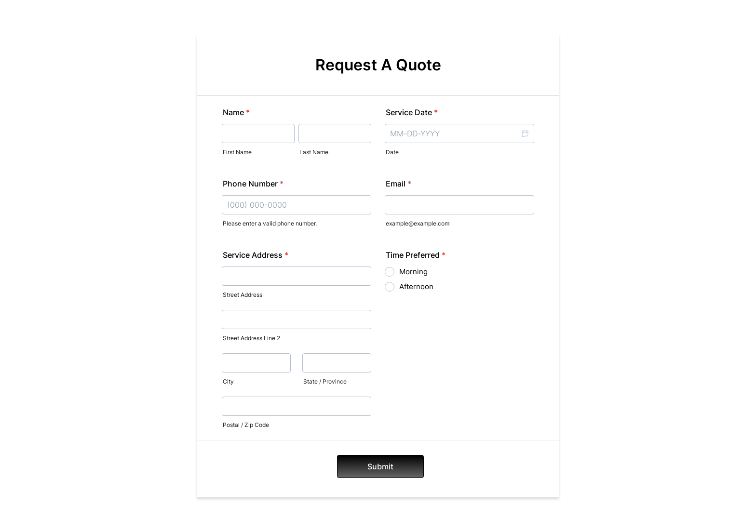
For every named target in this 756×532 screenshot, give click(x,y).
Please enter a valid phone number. (270, 223)
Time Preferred (416, 255)
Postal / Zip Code (246, 425)
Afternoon (416, 286)
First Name (237, 152)
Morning (413, 272)
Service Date (412, 112)
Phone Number (253, 184)
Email (398, 184)
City (228, 381)
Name (236, 112)
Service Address (256, 255)
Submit (380, 466)
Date (392, 152)
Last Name (314, 152)
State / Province (325, 381)
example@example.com (418, 223)
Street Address (243, 295)
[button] (525, 133)
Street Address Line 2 (251, 338)
